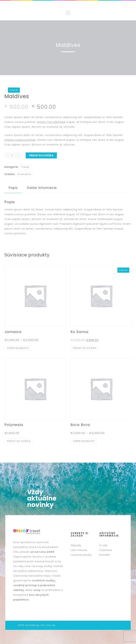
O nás (103, 545)
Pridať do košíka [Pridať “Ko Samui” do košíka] (85, 348)
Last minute (79, 550)
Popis (13, 188)
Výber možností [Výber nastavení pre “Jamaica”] (18, 348)
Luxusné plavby (81, 555)
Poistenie (106, 550)
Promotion (25, 174)
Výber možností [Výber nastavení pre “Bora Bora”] (84, 441)
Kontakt (105, 555)
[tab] (13, 188)
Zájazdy (76, 545)
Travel (25, 167)
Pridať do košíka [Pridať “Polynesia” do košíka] (19, 441)
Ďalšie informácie (42, 188)
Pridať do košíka (41, 155)
